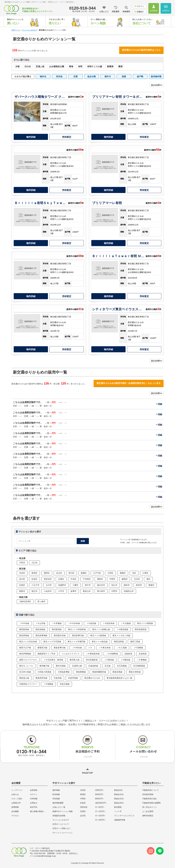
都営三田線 (135, 642)
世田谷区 (48, 579)
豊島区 (100, 579)
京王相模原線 (139, 666)
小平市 (61, 591)
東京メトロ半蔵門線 (76, 642)
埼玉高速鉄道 (92, 660)
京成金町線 (93, 666)
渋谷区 (22, 573)
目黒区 (22, 585)
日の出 (28, 66)
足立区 (59, 573)
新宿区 (34, 573)
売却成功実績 (148, 794)
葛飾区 (123, 573)
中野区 (112, 579)
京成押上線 (77, 666)
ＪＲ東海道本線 (93, 654)
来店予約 (34, 807)
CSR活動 (34, 799)
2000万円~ (100, 790)
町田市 (139, 585)
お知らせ (15, 794)
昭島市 (22, 591)
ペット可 (118, 811)
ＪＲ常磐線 (57, 623)
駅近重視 (118, 807)
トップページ (17, 790)
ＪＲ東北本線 (105, 648)
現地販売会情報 (59, 816)
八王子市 (35, 585)
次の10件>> (157, 85)
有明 (80, 66)
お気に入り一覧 (59, 807)
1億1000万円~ (101, 803)
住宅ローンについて (61, 824)
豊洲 (120, 66)
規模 (124, 76)
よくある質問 (148, 811)
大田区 (110, 573)
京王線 (108, 666)
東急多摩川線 (60, 648)
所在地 (59, 76)
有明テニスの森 (95, 66)
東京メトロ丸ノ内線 (121, 635)
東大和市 (101, 591)
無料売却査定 (148, 816)
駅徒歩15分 (119, 799)
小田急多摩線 (64, 672)
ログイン (139, 6)
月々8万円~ (100, 807)
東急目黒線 (117, 672)
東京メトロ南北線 (100, 642)
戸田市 (22, 563)
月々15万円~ (100, 811)
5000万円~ (100, 794)
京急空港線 (73, 678)
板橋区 (84, 573)
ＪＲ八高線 (122, 648)
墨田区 (47, 573)
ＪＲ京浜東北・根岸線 (53, 660)
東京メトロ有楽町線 (77, 629)
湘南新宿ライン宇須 (46, 654)
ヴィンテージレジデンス (124, 816)
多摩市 (73, 591)
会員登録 (34, 790)
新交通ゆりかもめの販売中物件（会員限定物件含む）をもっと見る (129, 383)
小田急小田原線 (44, 672)
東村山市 (87, 591)
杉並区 (34, 579)
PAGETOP (87, 773)
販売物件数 (156, 76)
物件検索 (56, 790)
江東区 (145, 573)
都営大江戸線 (25, 648)
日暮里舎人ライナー (28, 684)
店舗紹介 (139, 12)
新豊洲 (110, 66)
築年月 (108, 76)
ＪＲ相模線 (48, 684)
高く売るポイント (150, 807)
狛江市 (114, 585)
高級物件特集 (120, 820)
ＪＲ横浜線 (125, 660)
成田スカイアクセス (28, 660)
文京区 (137, 579)
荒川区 (71, 573)
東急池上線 (24, 678)
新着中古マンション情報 (63, 811)
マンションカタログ (61, 820)
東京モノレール (26, 666)
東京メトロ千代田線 (52, 642)
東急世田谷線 (41, 678)
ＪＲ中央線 (24, 623)
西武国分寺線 (60, 635)
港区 (148, 579)
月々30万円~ (100, 820)
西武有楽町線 (141, 629)
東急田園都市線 (99, 672)
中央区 (73, 579)
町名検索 (56, 794)
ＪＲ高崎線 (138, 648)
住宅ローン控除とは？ (62, 828)
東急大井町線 (135, 672)
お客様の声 (16, 803)
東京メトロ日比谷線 (28, 642)
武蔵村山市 (129, 591)
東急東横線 (81, 672)
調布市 (127, 585)
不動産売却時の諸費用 (151, 803)
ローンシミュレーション (63, 833)
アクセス (15, 816)
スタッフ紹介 (17, 799)
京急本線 (58, 678)
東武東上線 (74, 660)
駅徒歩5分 (118, 790)
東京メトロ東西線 (145, 623)
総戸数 (140, 76)
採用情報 (15, 807)
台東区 (61, 579)
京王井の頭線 (25, 672)
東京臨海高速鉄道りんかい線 (119, 678)
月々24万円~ (100, 816)
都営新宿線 (24, 629)
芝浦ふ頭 (40, 66)
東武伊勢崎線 (25, 654)
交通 (75, 76)
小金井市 (48, 591)
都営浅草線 (119, 642)
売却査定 (67, 137)
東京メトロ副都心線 (101, 629)
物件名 (43, 76)
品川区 (22, 579)
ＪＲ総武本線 (108, 623)
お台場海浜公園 (57, 66)
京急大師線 (65, 684)
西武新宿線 (57, 629)
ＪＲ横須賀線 (122, 629)
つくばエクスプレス (71, 654)
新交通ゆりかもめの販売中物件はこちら (141, 50)
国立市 (34, 591)
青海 (71, 66)
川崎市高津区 (25, 602)
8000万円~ (100, 799)
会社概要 (15, 811)
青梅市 (151, 585)
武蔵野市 (62, 585)
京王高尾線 (122, 666)
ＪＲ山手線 (40, 623)
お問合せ (34, 803)
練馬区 (125, 579)
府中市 (88, 585)
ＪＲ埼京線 (77, 648)
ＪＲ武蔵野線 (112, 654)
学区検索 (56, 799)
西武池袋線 (40, 629)
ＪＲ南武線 (109, 660)
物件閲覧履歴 (58, 803)
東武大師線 (61, 666)
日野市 (114, 591)
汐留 (17, 66)
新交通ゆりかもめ (92, 678)
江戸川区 (97, 573)
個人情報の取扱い (37, 811)
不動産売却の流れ (150, 799)
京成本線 (143, 654)
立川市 (49, 585)
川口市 (34, 563)
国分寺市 (101, 585)
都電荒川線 (42, 648)
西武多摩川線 (78, 635)
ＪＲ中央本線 (74, 623)
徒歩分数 (92, 76)
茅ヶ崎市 (41, 602)
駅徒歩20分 (119, 803)
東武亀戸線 (44, 666)
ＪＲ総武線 (91, 623)
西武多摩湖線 (41, 635)
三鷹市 (75, 585)
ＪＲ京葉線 (126, 623)
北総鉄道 (128, 654)
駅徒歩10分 (119, 794)
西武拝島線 (24, 635)
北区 (134, 573)
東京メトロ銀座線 (98, 635)
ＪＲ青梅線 (142, 660)
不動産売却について (150, 790)
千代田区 (87, 579)
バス (90, 648)
